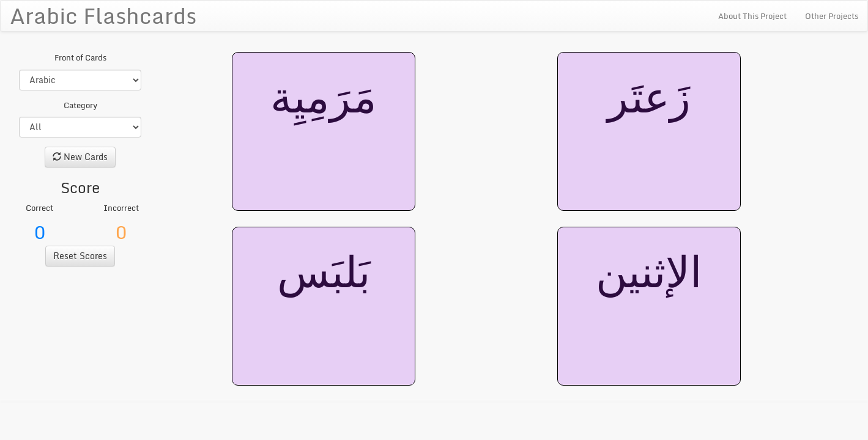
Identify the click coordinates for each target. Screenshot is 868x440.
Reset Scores (80, 256)
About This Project (752, 16)
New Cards (80, 157)
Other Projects (832, 16)
